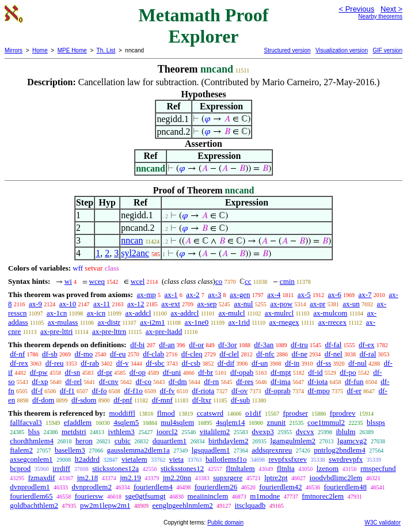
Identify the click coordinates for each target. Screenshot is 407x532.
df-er (354, 391)
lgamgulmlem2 (293, 441)
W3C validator (383, 522)
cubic (123, 441)
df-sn (73, 372)
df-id (315, 372)
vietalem (134, 459)
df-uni (172, 372)
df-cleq (192, 354)
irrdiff (61, 468)
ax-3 (214, 294)
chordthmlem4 (32, 441)
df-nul (357, 363)
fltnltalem (240, 468)
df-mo (83, 354)
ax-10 (68, 304)
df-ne (300, 354)
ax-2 (193, 294)
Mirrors (14, 50)
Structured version (287, 50)
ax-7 (365, 294)
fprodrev (343, 413)
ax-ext (170, 304)
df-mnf (162, 400)
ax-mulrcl (279, 313)
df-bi (137, 345)
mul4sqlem (177, 422)
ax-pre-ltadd (164, 331)
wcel (138, 281)
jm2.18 (88, 478)
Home (40, 50)
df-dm (178, 381)
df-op (138, 372)
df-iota (318, 381)
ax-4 (274, 294)
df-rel (73, 381)
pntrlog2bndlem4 (340, 450)
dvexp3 (263, 432)
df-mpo (319, 391)
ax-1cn (57, 313)
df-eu (118, 354)
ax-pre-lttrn (109, 331)
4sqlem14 (231, 422)
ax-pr (317, 304)
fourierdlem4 (153, 487)
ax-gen (240, 294)
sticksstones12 (182, 468)
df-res (245, 381)
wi (68, 281)
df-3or (228, 345)
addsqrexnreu (272, 450)
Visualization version (342, 50)
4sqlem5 (126, 422)
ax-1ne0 (197, 322)
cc (248, 281)
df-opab (242, 372)
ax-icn (96, 313)
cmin (287, 281)
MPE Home (72, 50)
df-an (167, 345)
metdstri (74, 432)
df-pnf (123, 400)
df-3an (264, 345)
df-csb (191, 363)
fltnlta (286, 468)
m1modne (265, 496)
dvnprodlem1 (30, 487)
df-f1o (133, 391)
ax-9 (35, 304)
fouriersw (89, 496)
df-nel (334, 354)
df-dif (226, 363)
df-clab (153, 354)
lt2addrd (87, 459)
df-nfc (265, 354)
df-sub (240, 400)
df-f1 (67, 391)
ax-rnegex (284, 322)
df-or (196, 345)
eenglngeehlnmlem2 (182, 505)
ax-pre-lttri (56, 331)
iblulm (345, 432)
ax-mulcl (231, 313)
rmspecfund (378, 468)
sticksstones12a (115, 468)
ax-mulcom (330, 313)
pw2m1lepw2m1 (105, 505)
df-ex (366, 345)
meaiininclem (208, 496)
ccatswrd (210, 413)
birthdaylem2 (228, 441)
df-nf (17, 354)
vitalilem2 (215, 432)
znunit (277, 422)
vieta (176, 459)
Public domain (225, 522)
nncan (132, 240)
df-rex (19, 363)
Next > (391, 9)
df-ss (324, 363)
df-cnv (109, 381)
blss (34, 432)
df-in (292, 363)
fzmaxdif (42, 478)
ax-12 (136, 304)
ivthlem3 (121, 432)
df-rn (211, 381)
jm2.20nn (177, 478)
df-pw (39, 372)
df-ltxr (202, 400)
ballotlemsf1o (226, 459)
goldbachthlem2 (34, 505)
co (219, 281)
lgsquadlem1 (211, 450)
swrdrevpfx (346, 459)
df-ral (368, 354)
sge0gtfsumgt (145, 496)
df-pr (105, 372)
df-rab (90, 363)
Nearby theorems (380, 16)
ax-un (351, 304)
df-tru (299, 345)
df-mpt (281, 372)
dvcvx (305, 432)
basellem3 (70, 450)
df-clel (229, 354)
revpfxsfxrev (287, 459)
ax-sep (207, 304)
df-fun (354, 381)
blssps (376, 422)
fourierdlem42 (280, 487)
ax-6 (335, 294)
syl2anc (135, 253)
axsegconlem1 (31, 459)
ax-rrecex (332, 322)
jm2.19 (130, 478)
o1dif (253, 413)
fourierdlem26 (216, 487)
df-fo (100, 391)
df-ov (239, 391)
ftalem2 (21, 450)
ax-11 (102, 304)
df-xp (40, 381)
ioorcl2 (167, 432)
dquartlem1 (170, 441)
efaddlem (78, 422)
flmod (166, 413)
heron (84, 441)
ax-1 (171, 294)
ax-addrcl (185, 313)
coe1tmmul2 (326, 422)
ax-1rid (239, 322)
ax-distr (109, 322)
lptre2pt (276, 478)
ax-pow (281, 304)
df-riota (203, 391)
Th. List (106, 50)
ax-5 (304, 294)
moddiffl (122, 413)
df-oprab (278, 391)
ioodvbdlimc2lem (336, 478)
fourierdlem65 (31, 496)
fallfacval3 (26, 422)
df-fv (168, 391)
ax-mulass (63, 322)
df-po (348, 372)
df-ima (281, 381)
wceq (97, 281)
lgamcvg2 (352, 441)
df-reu (55, 363)
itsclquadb (250, 505)
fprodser (295, 413)
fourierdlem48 (345, 487)
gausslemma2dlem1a (138, 450)
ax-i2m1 (152, 322)
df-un (260, 363)
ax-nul (243, 304)
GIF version (387, 50)
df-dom (43, 400)
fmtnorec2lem (323, 496)
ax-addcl (138, 313)
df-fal (333, 345)
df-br (206, 372)
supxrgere (228, 478)
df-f (37, 391)
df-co (144, 381)
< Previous (356, 9)
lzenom (328, 468)
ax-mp (147, 294)
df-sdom (84, 400)
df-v (123, 363)
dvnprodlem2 (92, 487)
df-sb (50, 354)
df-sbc (155, 363)
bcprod (20, 468)
